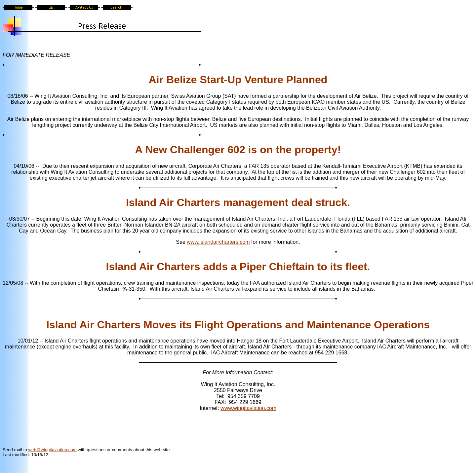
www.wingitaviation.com (248, 408)
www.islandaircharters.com (218, 242)
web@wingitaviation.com (52, 450)
